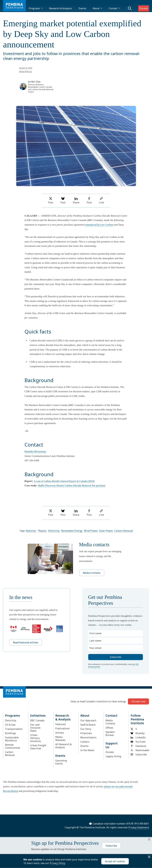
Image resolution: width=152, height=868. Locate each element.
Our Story (86, 729)
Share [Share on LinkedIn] (76, 201)
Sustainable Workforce (12, 739)
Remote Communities (13, 746)
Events (82, 8)
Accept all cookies (115, 861)
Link (101, 201)
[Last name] (116, 641)
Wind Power (91, 531)
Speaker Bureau (110, 733)
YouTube (138, 742)
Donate (144, 8)
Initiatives (38, 715)
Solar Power (106, 531)
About (96, 8)
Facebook (138, 746)
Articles (60, 733)
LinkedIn (138, 737)
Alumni (84, 746)
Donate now (138, 701)
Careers (85, 742)
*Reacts (42, 531)
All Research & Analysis (63, 746)
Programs (34, 8)
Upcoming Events (61, 762)
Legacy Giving (113, 756)
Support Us (112, 745)
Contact (113, 8)
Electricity (54, 531)
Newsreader (139, 750)
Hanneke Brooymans (35, 451)
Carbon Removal (124, 531)
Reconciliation (88, 737)
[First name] (116, 633)
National (31, 531)
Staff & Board (88, 725)
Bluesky (138, 733)
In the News (87, 750)
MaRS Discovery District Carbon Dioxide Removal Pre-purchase (72, 486)
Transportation (14, 729)
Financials (86, 733)
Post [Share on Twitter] (51, 201)
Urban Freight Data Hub (38, 747)
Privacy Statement (139, 827)
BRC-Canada (37, 720)
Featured (60, 724)
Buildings (10, 733)
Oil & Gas (10, 725)
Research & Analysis (61, 8)
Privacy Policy (57, 863)
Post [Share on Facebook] (89, 201)
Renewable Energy (72, 531)
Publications (62, 728)
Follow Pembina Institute (137, 719)
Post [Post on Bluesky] (63, 201)
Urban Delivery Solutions (36, 738)
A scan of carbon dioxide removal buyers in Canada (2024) (64, 481)
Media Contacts (92, 573)
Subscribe (139, 754)
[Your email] (116, 648)
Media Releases (60, 739)
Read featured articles (26, 642)
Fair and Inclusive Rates (35, 728)
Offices (109, 728)
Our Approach (88, 720)
